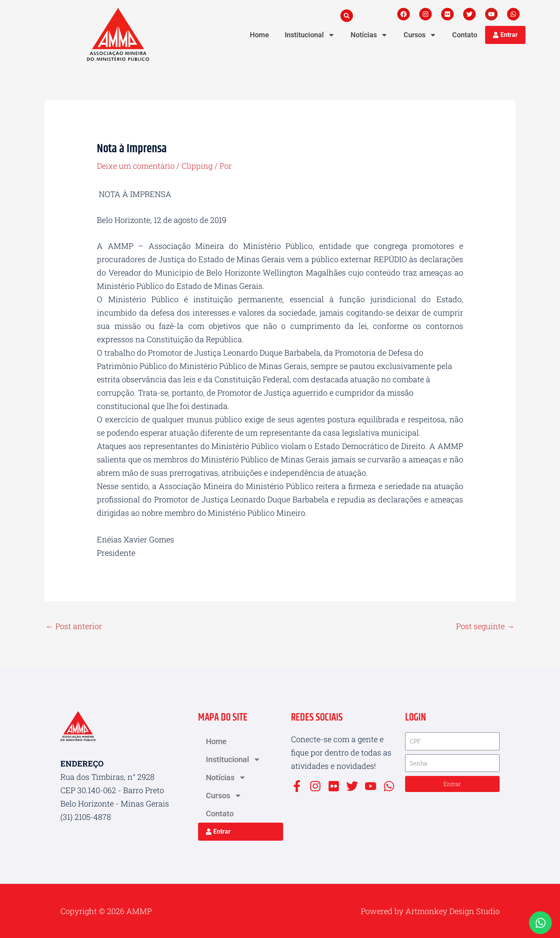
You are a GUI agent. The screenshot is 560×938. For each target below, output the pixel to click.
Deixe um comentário (136, 166)
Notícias (369, 35)
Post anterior (74, 626)
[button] (347, 16)
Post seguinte (485, 626)
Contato (465, 35)
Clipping (197, 166)
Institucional (310, 35)
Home (259, 35)
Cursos (420, 35)
